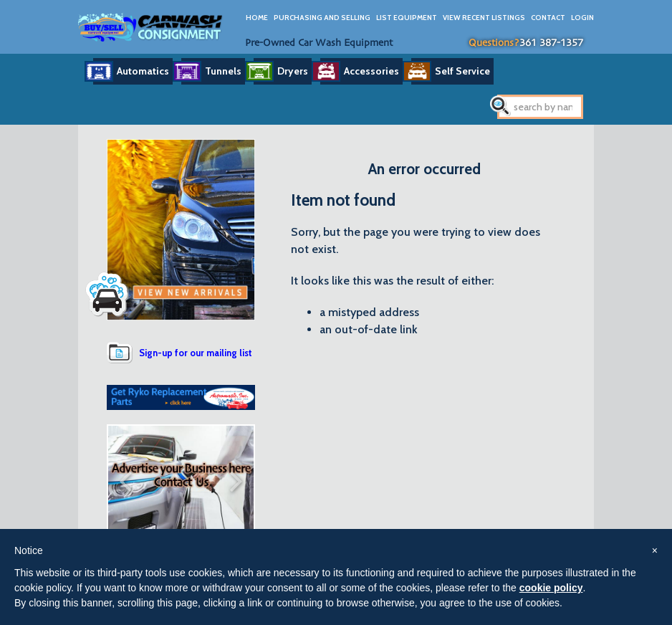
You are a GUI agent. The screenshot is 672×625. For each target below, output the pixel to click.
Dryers (293, 71)
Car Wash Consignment (151, 27)
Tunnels (223, 71)
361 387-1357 (551, 43)
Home (257, 18)
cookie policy (551, 588)
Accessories (371, 71)
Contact (548, 18)
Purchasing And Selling (322, 18)
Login (582, 18)
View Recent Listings (484, 18)
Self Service (462, 71)
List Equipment (407, 18)
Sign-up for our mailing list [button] (196, 353)
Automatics (143, 71)
